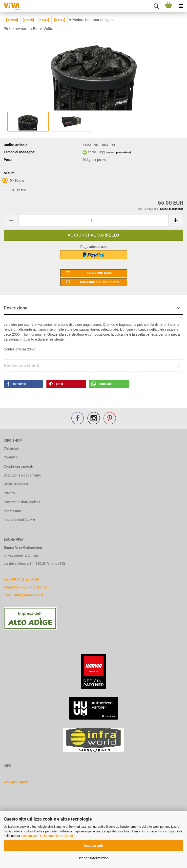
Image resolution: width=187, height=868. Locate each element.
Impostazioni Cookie (19, 520)
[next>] (44, 20)
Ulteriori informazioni (93, 858)
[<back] (28, 20)
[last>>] (60, 20)
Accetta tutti (93, 846)
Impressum (12, 511)
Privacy (9, 493)
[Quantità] (93, 220)
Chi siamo (11, 448)
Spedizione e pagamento (22, 475)
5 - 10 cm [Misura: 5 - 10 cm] (14, 180)
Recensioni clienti (21, 365)
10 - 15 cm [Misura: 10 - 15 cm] (15, 190)
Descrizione (16, 308)
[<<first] (12, 20)
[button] (11, 220)
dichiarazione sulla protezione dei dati (47, 836)
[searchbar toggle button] (156, 6)
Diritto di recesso (16, 484)
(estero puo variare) (119, 152)
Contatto (11, 457)
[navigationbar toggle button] (181, 6)
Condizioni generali (18, 466)
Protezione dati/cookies (22, 502)
